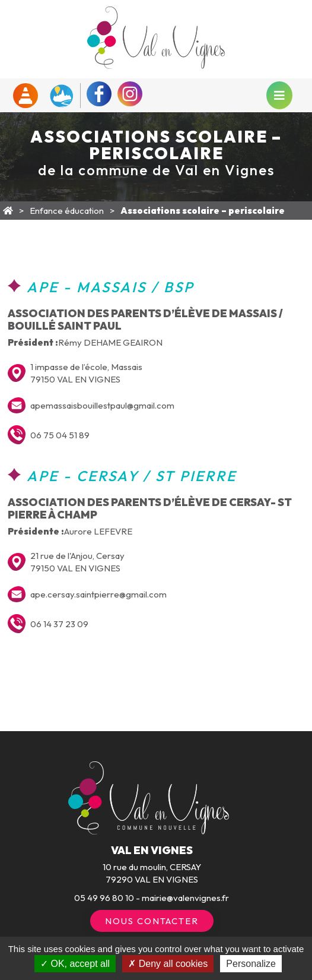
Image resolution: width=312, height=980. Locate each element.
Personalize (251, 964)
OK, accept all (75, 964)
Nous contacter (152, 921)
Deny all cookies (168, 964)
